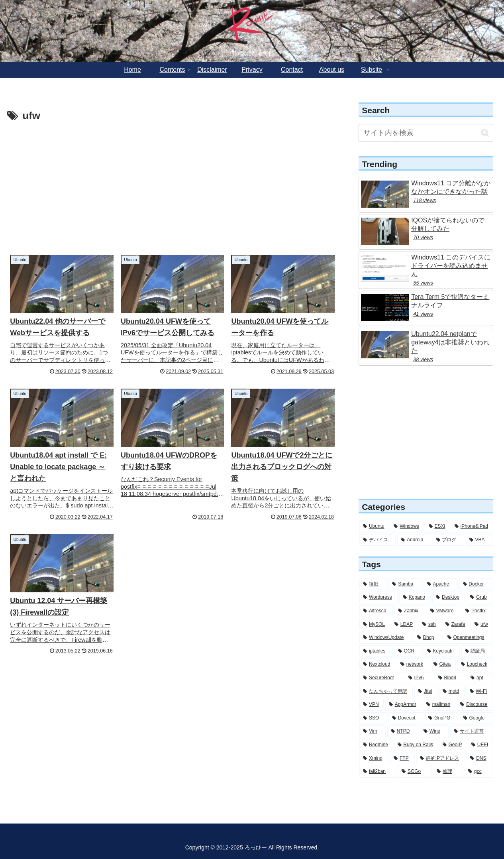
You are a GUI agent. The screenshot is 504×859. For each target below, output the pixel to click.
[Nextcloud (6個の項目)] (377, 664)
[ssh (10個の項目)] (429, 625)
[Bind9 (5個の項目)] (450, 678)
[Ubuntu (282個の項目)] (374, 527)
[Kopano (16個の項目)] (415, 598)
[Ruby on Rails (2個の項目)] (416, 745)
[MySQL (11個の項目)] (374, 625)
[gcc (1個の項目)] (479, 772)
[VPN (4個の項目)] (372, 705)
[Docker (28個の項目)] (476, 584)
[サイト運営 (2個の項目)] (471, 731)
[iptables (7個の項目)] (376, 651)
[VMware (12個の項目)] (444, 611)
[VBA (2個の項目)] (479, 540)
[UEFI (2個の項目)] (480, 745)
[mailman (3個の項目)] (439, 705)
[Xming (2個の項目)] (374, 759)
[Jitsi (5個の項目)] (426, 692)
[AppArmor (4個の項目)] (403, 705)
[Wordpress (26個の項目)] (378, 598)
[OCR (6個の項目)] (408, 651)
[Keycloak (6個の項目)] (442, 651)
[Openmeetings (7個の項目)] (468, 638)
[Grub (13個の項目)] (479, 598)
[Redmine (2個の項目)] (376, 745)
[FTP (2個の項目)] (402, 759)
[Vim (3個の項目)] (373, 731)
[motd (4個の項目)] (452, 692)
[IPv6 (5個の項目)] (419, 678)
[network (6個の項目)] (413, 664)
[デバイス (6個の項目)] (378, 540)
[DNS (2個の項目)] (479, 759)
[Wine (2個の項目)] (434, 731)
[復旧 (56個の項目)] (373, 584)
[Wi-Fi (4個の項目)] (479, 692)
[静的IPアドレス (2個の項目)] (441, 759)
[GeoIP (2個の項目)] (453, 745)
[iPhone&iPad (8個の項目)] (472, 527)
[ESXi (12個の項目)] (437, 527)
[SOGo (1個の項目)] (415, 772)
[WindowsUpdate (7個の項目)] (385, 638)
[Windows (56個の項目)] (407, 527)
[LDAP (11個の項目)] (404, 625)
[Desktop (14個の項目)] (449, 598)
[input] (426, 133)
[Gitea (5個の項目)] (443, 664)
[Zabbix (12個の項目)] (410, 611)
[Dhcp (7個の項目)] (428, 638)
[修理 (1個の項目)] (448, 772)
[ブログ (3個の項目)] (448, 540)
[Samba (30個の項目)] (405, 584)
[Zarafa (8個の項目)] (456, 625)
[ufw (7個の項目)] (482, 625)
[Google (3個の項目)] (476, 718)
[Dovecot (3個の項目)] (406, 718)
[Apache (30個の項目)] (441, 584)
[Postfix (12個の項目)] (477, 611)
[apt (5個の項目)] (480, 678)
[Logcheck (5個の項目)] (475, 664)
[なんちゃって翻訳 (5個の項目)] (386, 692)
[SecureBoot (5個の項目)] (381, 678)
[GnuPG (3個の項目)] (441, 718)
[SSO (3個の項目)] (373, 718)
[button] (485, 133)
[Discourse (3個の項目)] (474, 705)
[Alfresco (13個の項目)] (376, 611)
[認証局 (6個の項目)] (477, 651)
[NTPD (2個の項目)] (403, 731)
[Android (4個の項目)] (414, 540)
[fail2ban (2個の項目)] (378, 772)
